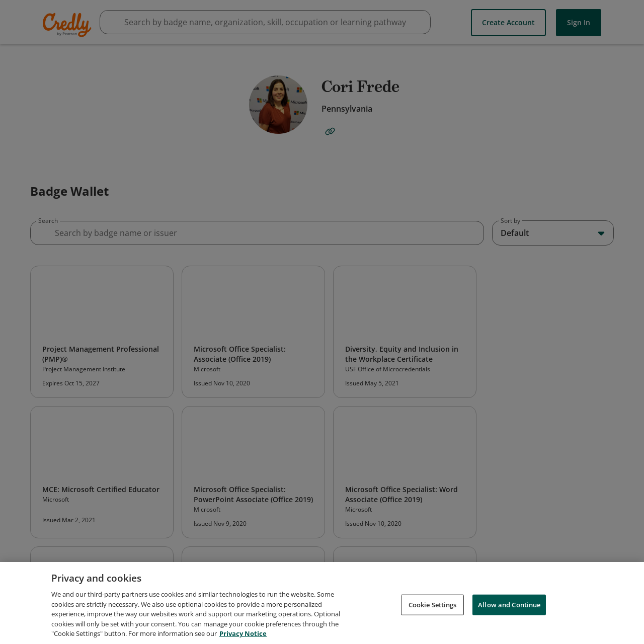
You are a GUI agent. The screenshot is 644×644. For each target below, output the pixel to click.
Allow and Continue (509, 604)
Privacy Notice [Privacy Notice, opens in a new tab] (243, 633)
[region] (322, 603)
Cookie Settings (433, 604)
